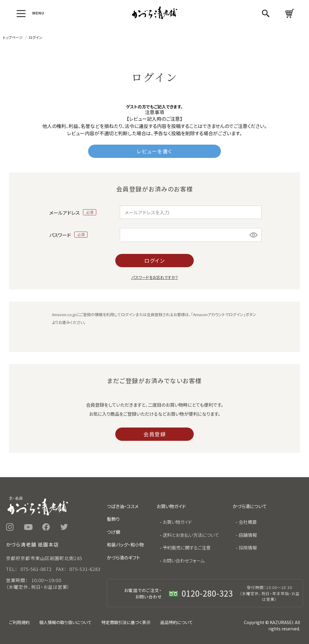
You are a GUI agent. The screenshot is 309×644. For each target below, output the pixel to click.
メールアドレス (73, 212)
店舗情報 (248, 535)
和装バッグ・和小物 (125, 545)
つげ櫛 (113, 532)
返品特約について (177, 622)
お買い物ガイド (177, 522)
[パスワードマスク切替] (254, 235)
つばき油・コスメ (123, 506)
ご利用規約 (19, 622)
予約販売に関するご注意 (187, 548)
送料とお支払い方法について (191, 535)
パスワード (68, 235)
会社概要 (248, 522)
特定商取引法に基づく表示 (126, 622)
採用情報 (248, 548)
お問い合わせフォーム (184, 561)
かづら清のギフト (123, 557)
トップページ (13, 37)
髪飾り (113, 519)
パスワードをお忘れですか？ (155, 277)
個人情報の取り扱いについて (65, 622)
